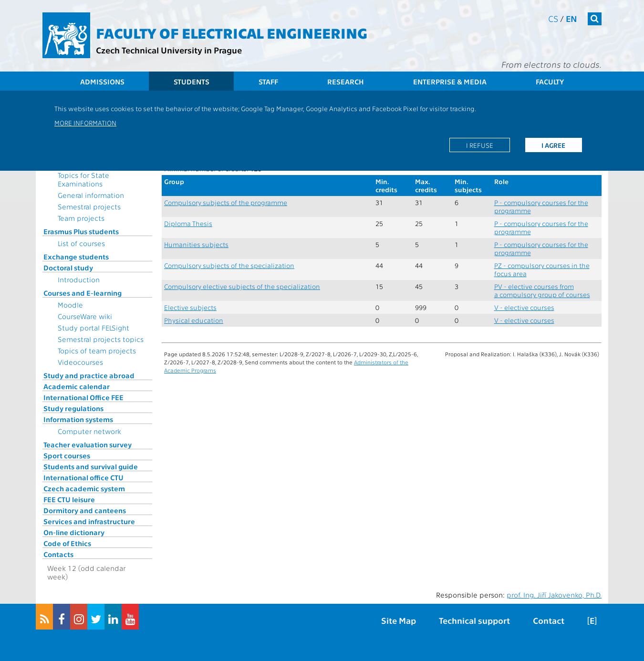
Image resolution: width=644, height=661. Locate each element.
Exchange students (76, 257)
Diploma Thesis (188, 223)
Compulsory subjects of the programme (226, 202)
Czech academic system (84, 488)
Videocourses (80, 362)
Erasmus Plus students (81, 231)
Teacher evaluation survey (88, 444)
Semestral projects (89, 207)
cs (553, 18)
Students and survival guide (91, 466)
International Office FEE (83, 397)
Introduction (79, 279)
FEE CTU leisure (69, 499)
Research (346, 82)
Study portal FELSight (93, 328)
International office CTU (83, 477)
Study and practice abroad (89, 375)
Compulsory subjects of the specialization (229, 265)
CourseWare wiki (85, 316)
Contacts (58, 554)
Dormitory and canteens (85, 510)
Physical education (194, 320)
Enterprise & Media (450, 82)
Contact (549, 620)
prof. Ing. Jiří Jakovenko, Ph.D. (554, 595)
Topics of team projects (97, 351)
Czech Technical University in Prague (169, 50)
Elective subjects (190, 307)
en (571, 18)
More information (85, 123)
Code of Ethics (67, 543)
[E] (592, 620)
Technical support (474, 620)
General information (91, 195)
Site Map (399, 620)
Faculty (550, 82)
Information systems (78, 419)
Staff (268, 82)
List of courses (81, 243)
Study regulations (73, 408)
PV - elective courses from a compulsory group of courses (542, 290)
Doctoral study (68, 268)
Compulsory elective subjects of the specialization (242, 286)
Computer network (89, 431)
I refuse (480, 145)
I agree (553, 145)
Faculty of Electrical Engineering (232, 32)
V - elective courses (524, 307)
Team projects (81, 218)
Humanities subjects (196, 244)
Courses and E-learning (83, 293)
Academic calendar (77, 386)
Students (192, 82)
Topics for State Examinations (83, 179)
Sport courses (67, 455)
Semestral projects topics (101, 339)
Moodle (70, 305)
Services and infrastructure (89, 521)
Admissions (102, 82)
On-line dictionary (74, 532)
